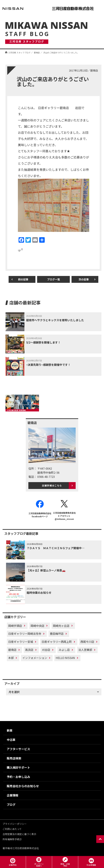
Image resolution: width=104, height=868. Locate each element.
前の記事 (23, 279)
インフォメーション (35, 658)
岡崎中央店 (37, 626)
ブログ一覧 (54, 279)
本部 (11, 658)
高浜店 (29, 650)
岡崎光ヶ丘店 (61, 626)
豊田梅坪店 (57, 634)
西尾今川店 (87, 642)
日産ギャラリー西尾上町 (57, 642)
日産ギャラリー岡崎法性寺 (25, 634)
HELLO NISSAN (65, 658)
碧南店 (12, 650)
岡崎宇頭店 (15, 626)
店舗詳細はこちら (52, 485)
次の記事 (84, 279)
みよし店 (64, 650)
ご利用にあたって (12, 829)
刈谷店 (46, 650)
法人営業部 (85, 650)
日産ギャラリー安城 (21, 642)
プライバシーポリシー (15, 824)
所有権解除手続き (12, 839)
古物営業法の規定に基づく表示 (19, 834)
